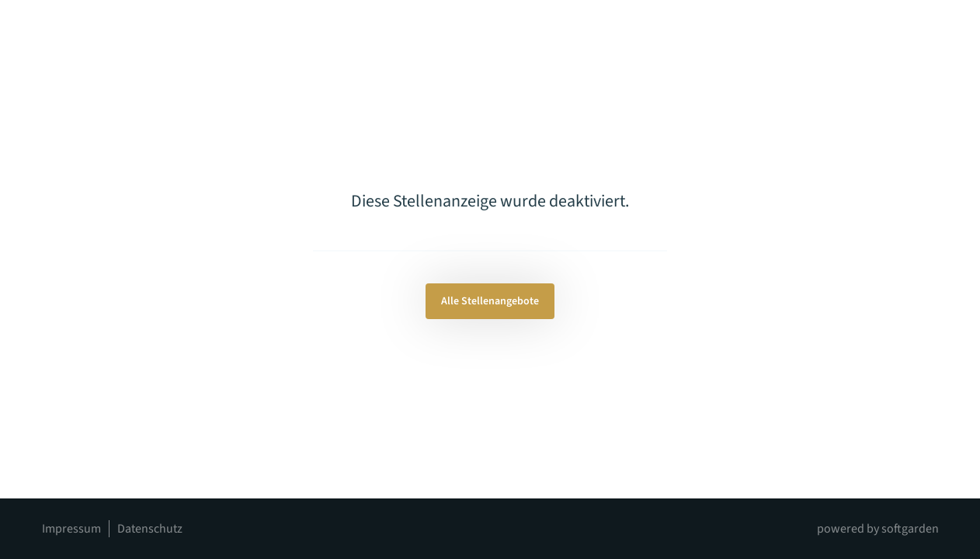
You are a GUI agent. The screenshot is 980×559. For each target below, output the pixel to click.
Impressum (71, 529)
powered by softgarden (878, 529)
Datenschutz (150, 529)
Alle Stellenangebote (490, 301)
